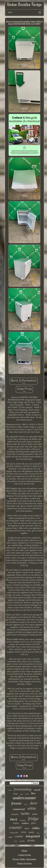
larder (25, 813)
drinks (31, 840)
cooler (19, 836)
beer (11, 837)
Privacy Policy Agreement (24, 859)
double (22, 841)
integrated (33, 836)
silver (26, 804)
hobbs (35, 814)
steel (10, 790)
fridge (33, 819)
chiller (36, 828)
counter (16, 827)
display (16, 823)
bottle (31, 832)
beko (27, 829)
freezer (17, 803)
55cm (16, 841)
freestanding (23, 789)
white (32, 808)
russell (37, 790)
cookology (23, 820)
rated (27, 794)
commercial (19, 809)
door (34, 803)
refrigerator (14, 833)
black (14, 819)
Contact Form (24, 855)
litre (33, 793)
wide (21, 794)
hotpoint (15, 814)
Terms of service (24, 863)
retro (38, 833)
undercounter (24, 798)
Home (24, 851)
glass (34, 823)
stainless (25, 823)
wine (24, 832)
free (16, 794)
